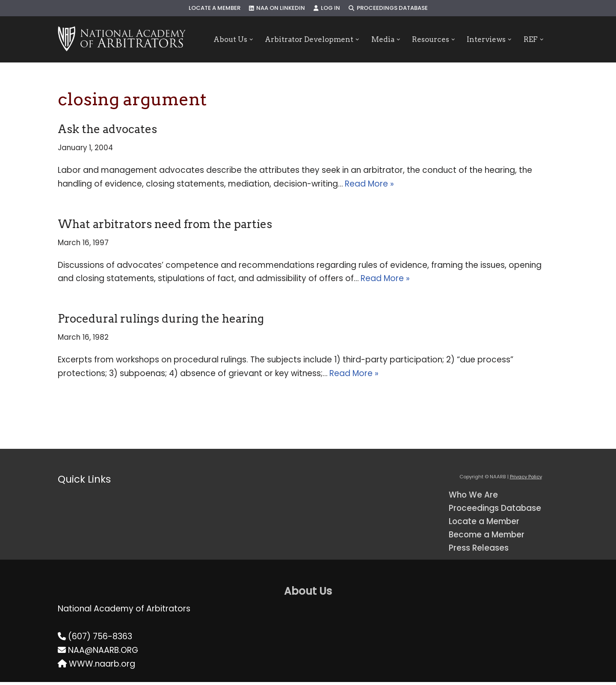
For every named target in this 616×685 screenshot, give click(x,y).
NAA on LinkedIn (277, 8)
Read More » (371, 184)
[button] (250, 40)
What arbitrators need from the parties (165, 224)
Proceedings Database (389, 8)
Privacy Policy (526, 479)
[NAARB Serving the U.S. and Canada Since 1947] (122, 39)
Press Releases (479, 551)
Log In (327, 8)
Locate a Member (214, 8)
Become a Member (488, 538)
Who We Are (474, 497)
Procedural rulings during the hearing (161, 320)
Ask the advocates (107, 129)
